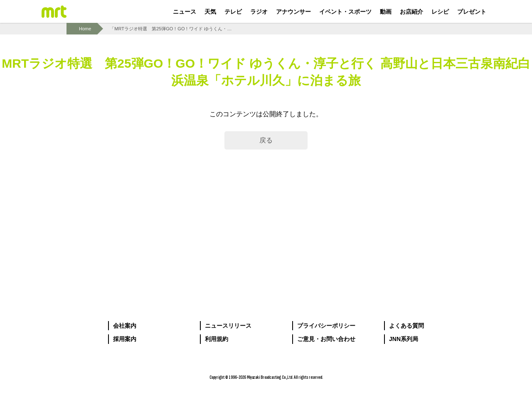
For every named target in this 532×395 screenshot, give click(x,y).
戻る (266, 140)
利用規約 (217, 339)
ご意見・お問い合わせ (326, 339)
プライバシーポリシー (326, 326)
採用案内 (125, 339)
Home (85, 29)
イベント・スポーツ (345, 12)
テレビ (233, 12)
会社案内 (125, 326)
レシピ (440, 12)
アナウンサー (293, 12)
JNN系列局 (404, 339)
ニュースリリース (228, 326)
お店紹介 (411, 12)
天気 (210, 12)
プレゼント (472, 12)
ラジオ (259, 12)
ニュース (185, 12)
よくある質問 (406, 326)
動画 (386, 12)
